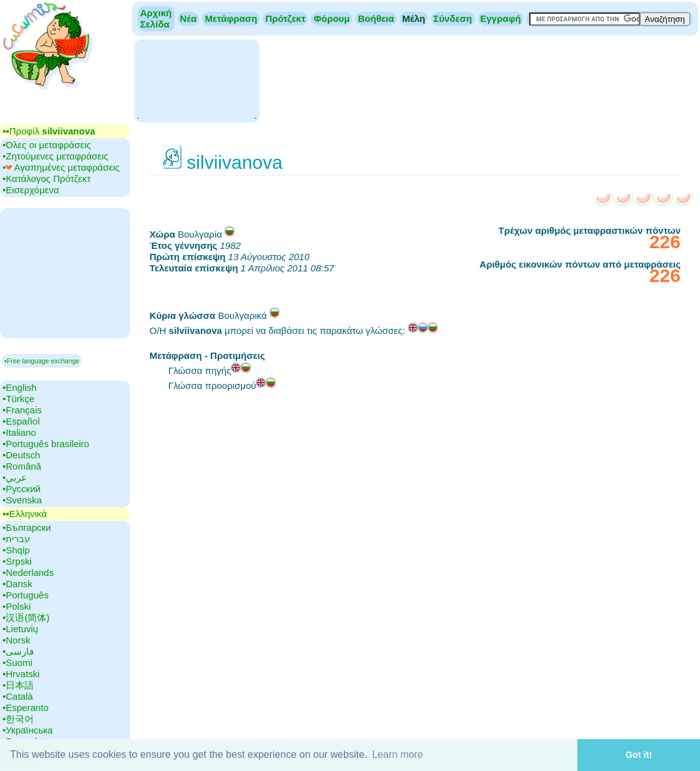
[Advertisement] (197, 80)
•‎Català (18, 696)
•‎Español (21, 421)
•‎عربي (15, 477)
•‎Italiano (19, 432)
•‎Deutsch (21, 455)
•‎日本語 (18, 685)
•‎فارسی (18, 651)
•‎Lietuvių (20, 629)
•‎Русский (22, 489)
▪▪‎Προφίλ (49, 131)
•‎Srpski (17, 561)
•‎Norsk (16, 640)
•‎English (19, 387)
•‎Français (22, 410)
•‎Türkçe (18, 399)
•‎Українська (28, 730)
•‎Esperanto (26, 708)
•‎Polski (17, 606)
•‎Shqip (16, 550)
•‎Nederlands (28, 572)
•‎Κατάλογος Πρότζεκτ (47, 179)
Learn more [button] (398, 754)
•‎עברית (16, 539)
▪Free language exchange (42, 361)
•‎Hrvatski (21, 674)
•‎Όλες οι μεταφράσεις (47, 145)
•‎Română (22, 466)
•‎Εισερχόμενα (31, 190)
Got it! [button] (639, 755)
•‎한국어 (18, 719)
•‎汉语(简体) (26, 617)
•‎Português (26, 595)
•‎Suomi (18, 663)
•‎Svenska (22, 500)
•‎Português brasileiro (46, 444)
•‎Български (27, 527)
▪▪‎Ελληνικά (25, 514)
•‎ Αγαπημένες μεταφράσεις (61, 167)
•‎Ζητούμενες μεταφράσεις (55, 156)
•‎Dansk (18, 584)
